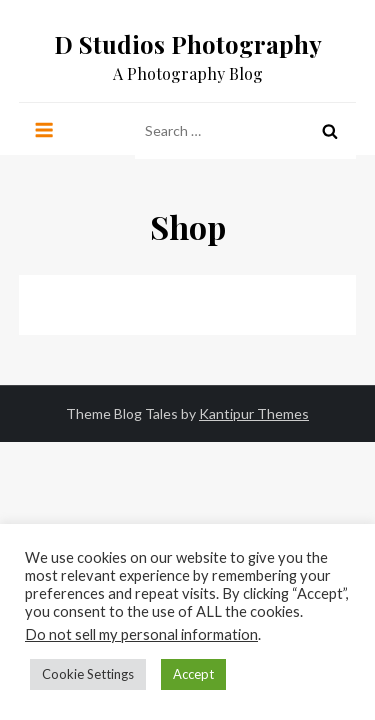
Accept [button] (193, 674)
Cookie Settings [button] (88, 674)
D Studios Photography (188, 44)
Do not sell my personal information (141, 634)
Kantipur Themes (254, 413)
